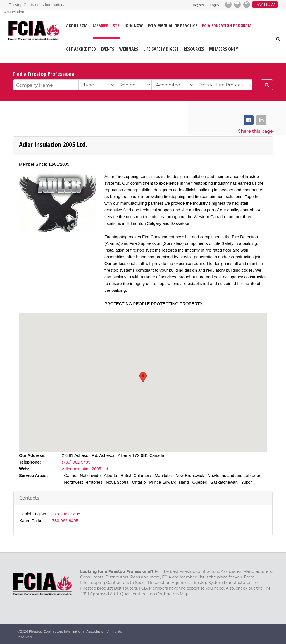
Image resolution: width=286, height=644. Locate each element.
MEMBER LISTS (106, 26)
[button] (143, 377)
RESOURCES (194, 49)
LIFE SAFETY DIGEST (161, 49)
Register (198, 5)
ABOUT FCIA (77, 26)
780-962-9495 (67, 514)
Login (214, 5)
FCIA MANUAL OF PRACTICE (173, 26)
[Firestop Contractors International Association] (12, 36)
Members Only (224, 49)
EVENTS (108, 49)
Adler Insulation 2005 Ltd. (85, 469)
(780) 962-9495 (76, 462)
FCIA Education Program (227, 26)
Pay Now (265, 4)
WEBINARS (129, 49)
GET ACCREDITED (81, 49)
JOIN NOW (134, 26)
